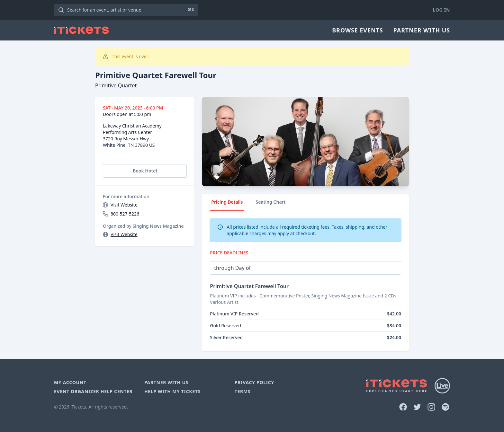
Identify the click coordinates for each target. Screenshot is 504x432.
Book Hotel (145, 171)
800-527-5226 (125, 214)
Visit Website (124, 205)
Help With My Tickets (172, 391)
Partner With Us (422, 30)
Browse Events (357, 30)
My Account (70, 382)
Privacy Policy (254, 382)
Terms (243, 391)
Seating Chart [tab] (270, 202)
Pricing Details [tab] (227, 202)
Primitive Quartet (116, 85)
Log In (441, 10)
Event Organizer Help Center (93, 391)
